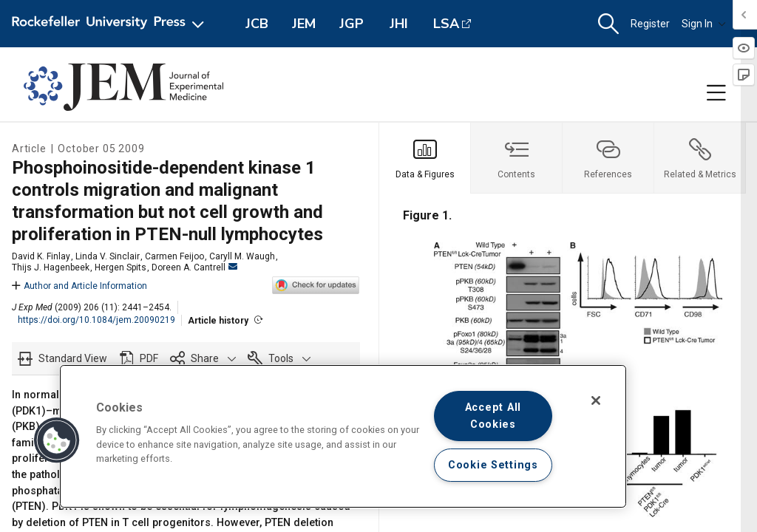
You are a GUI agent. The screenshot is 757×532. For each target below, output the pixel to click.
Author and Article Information (79, 286)
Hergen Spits (120, 267)
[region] (343, 436)
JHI (399, 24)
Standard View (73, 358)
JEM (304, 24)
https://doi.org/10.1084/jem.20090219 (96, 320)
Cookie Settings (493, 465)
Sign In (704, 24)
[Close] (596, 400)
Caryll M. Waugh (242, 256)
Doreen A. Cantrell (194, 267)
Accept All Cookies (493, 416)
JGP (352, 24)
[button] (608, 24)
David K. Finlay (41, 256)
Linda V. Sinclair (108, 256)
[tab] (425, 158)
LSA (446, 24)
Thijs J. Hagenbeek (51, 267)
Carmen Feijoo (174, 256)
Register (650, 24)
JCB (257, 24)
